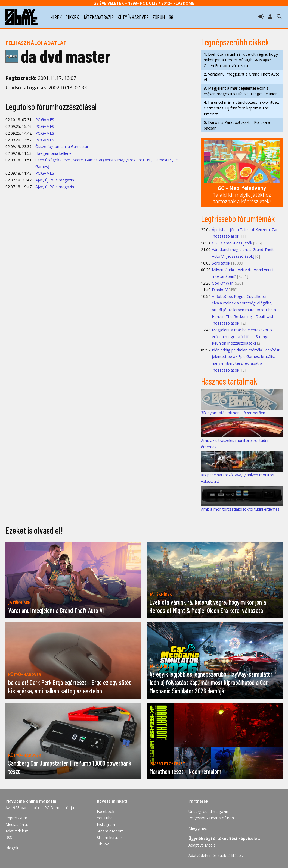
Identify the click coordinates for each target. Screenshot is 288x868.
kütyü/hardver (133, 17)
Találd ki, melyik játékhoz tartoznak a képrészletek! (242, 195)
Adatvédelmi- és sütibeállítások (216, 855)
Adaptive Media (202, 845)
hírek (56, 17)
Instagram (106, 824)
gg (171, 17)
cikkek (72, 17)
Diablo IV (220, 290)
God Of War (222, 283)
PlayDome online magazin (31, 801)
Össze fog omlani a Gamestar (62, 147)
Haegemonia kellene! (54, 153)
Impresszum (16, 818)
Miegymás (198, 828)
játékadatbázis (98, 17)
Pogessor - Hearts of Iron (211, 818)
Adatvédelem (17, 831)
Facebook (106, 811)
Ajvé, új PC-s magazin (55, 180)
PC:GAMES (45, 120)
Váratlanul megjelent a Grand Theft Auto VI (242, 77)
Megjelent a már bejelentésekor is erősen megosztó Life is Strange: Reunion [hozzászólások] (242, 336)
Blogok (12, 848)
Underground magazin (208, 811)
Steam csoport (110, 831)
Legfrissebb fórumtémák (238, 218)
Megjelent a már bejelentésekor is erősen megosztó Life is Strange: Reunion (241, 91)
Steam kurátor (109, 837)
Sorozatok (221, 263)
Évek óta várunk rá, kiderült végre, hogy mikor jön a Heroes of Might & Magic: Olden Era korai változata (241, 60)
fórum (159, 17)
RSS (9, 837)
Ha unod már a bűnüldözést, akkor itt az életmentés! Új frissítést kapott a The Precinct (241, 108)
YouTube (105, 818)
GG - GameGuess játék (232, 243)
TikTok (103, 844)
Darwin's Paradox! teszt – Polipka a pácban (237, 125)
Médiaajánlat (17, 824)
